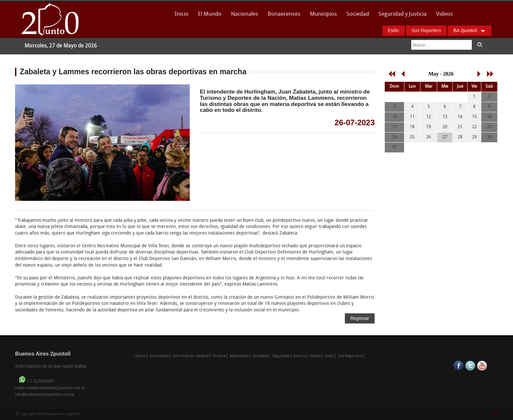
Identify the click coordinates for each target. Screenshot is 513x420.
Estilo (394, 30)
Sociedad (358, 14)
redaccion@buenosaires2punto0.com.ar (50, 388)
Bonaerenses (282, 16)
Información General (191, 356)
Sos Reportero (426, 30)
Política (219, 356)
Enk (495, 414)
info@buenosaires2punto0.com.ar (45, 395)
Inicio (182, 14)
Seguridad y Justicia (403, 14)
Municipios (323, 14)
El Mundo (210, 14)
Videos (444, 14)
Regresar (360, 318)
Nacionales (245, 14)
